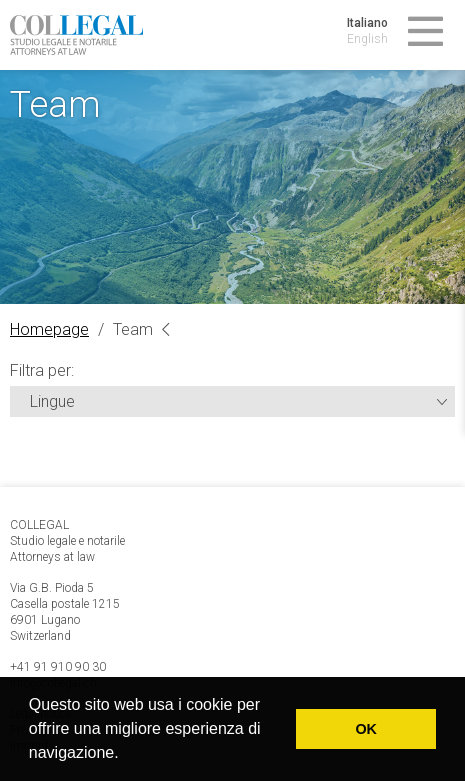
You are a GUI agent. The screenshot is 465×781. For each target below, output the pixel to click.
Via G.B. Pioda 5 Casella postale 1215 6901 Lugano (65, 604)
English (367, 39)
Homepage (49, 329)
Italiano (367, 23)
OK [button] (366, 729)
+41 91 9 (34, 667)
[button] (126, 755)
